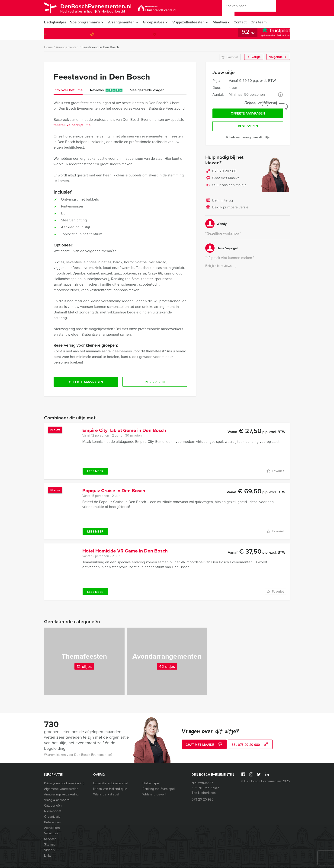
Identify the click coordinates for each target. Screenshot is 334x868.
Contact (243, 22)
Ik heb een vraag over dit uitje (248, 138)
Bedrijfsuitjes (55, 22)
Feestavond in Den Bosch (100, 47)
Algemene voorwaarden (61, 789)
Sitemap (50, 845)
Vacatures (51, 834)
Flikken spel (151, 783)
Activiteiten (52, 828)
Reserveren (248, 127)
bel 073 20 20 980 (250, 745)
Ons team (262, 22)
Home (48, 47)
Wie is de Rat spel (106, 795)
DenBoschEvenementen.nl (98, 8)
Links (48, 856)
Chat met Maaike (222, 179)
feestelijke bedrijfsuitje (72, 125)
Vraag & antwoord (57, 800)
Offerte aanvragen (248, 114)
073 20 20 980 (271, 34)
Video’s (49, 850)
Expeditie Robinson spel (111, 783)
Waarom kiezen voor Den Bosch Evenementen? (78, 755)
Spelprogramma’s (85, 22)
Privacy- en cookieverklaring (64, 783)
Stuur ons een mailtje (226, 186)
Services (50, 839)
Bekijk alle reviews (221, 267)
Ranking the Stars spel (159, 789)
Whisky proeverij (154, 795)
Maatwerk (224, 22)
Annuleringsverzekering (61, 795)
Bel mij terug (219, 201)
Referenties (52, 822)
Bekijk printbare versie (227, 208)
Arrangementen (122, 22)
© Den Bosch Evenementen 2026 (265, 781)
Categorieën (53, 806)
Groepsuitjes (155, 22)
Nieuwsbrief (53, 811)
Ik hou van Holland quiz (110, 789)
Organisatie (52, 817)
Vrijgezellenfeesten (190, 22)
